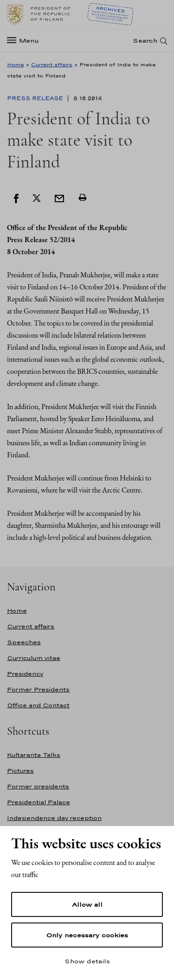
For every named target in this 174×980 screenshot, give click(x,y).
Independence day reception (54, 818)
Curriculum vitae (34, 658)
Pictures (20, 771)
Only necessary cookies (87, 935)
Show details (87, 961)
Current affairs (52, 64)
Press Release (36, 98)
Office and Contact (38, 705)
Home (16, 64)
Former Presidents (38, 689)
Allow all (87, 904)
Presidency (25, 674)
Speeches (24, 642)
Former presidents (38, 786)
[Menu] (26, 41)
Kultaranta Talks (34, 755)
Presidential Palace (39, 802)
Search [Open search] (145, 41)
